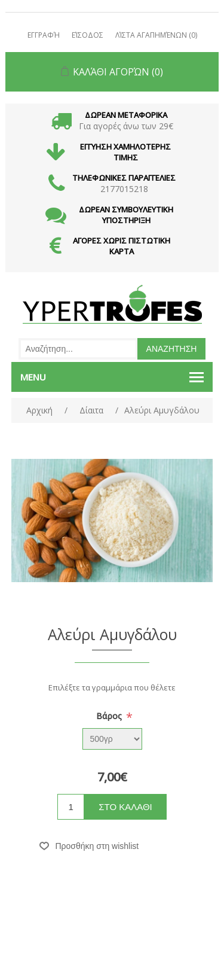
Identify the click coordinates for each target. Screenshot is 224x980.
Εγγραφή (44, 35)
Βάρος (110, 716)
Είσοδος (88, 35)
